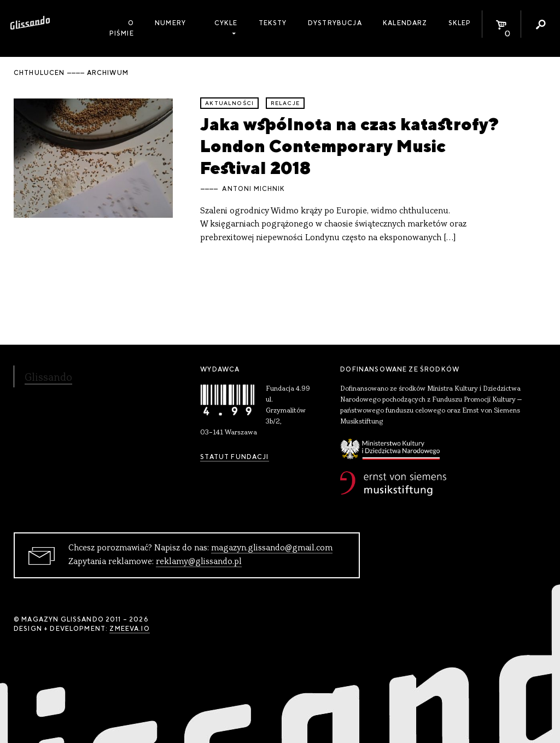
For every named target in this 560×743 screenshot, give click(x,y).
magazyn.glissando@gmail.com (272, 548)
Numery (170, 23)
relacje (285, 103)
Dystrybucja (335, 23)
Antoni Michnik (253, 189)
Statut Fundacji (234, 457)
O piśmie (122, 28)
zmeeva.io (129, 629)
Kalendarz (405, 23)
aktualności (229, 103)
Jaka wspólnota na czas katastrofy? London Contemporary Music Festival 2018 (349, 146)
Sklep (460, 23)
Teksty (273, 23)
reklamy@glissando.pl (199, 562)
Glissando (48, 378)
